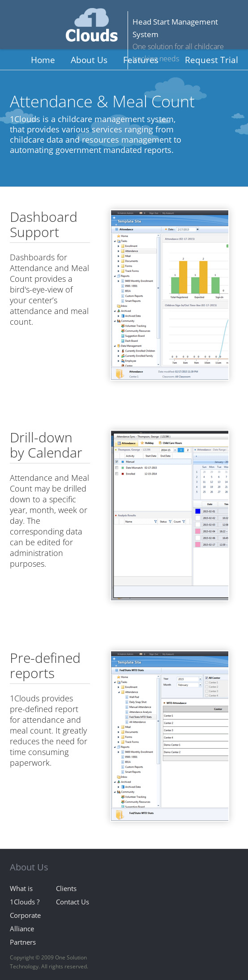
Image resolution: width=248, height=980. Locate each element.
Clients (66, 888)
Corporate (25, 915)
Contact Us (73, 902)
